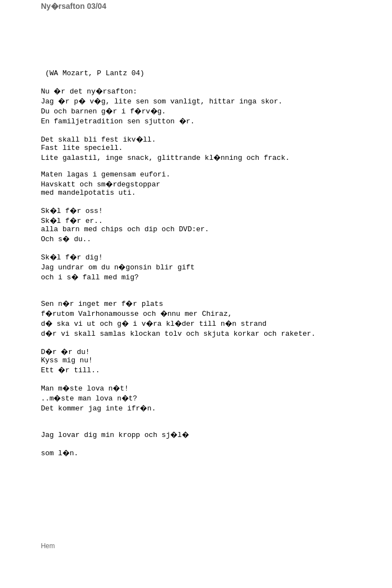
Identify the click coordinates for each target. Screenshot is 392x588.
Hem (48, 582)
